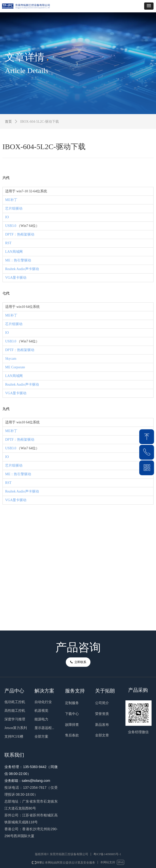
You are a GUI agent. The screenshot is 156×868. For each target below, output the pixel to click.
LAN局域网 (14, 252)
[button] (149, 6)
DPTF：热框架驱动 (20, 234)
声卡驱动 (32, 269)
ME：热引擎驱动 (18, 260)
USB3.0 (11, 226)
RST (8, 243)
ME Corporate (15, 367)
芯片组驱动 (14, 208)
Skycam (11, 359)
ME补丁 (11, 200)
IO (7, 217)
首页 (8, 122)
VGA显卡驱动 (16, 278)
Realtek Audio (15, 269)
